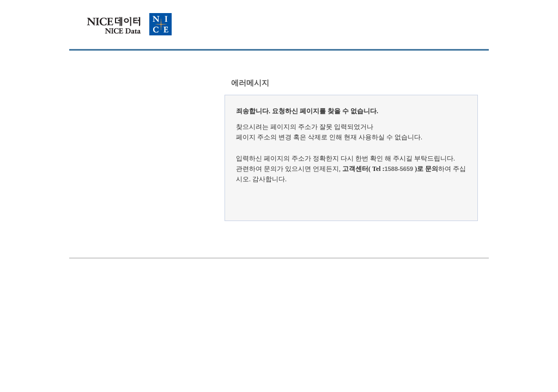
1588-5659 (399, 169)
